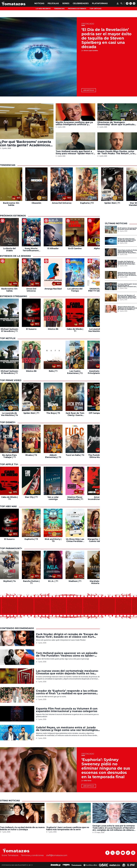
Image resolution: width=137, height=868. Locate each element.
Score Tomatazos (10, 855)
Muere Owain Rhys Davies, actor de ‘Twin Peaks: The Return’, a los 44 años (117, 152)
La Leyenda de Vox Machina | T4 (97, 330)
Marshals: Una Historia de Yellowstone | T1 (97, 582)
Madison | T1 (75, 581)
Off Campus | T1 (97, 413)
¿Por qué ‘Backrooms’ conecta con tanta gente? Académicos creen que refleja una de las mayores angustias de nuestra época (26, 144)
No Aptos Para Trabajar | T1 (9, 456)
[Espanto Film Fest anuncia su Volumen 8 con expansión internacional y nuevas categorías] (17, 714)
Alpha (97, 248)
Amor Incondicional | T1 (97, 498)
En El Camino (75, 248)
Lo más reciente (43, 9)
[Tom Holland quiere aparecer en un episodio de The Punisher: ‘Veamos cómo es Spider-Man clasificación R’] (17, 657)
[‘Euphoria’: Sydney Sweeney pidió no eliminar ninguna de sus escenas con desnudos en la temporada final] (38, 770)
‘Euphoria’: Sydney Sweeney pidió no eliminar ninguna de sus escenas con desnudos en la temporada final (106, 768)
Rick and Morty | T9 (53, 540)
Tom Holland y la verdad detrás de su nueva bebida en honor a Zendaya (22, 828)
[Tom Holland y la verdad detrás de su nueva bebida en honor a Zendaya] (22, 813)
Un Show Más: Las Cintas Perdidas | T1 (75, 540)
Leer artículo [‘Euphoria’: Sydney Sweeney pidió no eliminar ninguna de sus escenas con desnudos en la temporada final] (89, 786)
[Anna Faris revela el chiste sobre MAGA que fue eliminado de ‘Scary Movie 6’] (111, 252)
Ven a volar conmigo (53, 498)
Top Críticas (95, 9)
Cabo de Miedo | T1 (75, 330)
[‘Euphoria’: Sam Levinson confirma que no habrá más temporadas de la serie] (68, 813)
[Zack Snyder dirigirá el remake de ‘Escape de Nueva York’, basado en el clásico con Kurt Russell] (17, 638)
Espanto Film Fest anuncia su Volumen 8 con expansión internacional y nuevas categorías (67, 710)
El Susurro (31, 329)
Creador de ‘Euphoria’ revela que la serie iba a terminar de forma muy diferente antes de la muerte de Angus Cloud (126, 263)
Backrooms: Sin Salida (11, 204)
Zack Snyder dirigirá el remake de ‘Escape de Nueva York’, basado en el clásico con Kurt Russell (67, 636)
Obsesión (36, 203)
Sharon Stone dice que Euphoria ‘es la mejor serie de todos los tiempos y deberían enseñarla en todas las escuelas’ (127, 308)
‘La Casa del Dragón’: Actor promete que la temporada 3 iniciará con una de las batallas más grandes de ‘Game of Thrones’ (127, 285)
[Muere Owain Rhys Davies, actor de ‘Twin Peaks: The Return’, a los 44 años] (117, 141)
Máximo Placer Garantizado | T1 (75, 498)
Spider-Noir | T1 (112, 203)
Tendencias (59, 9)
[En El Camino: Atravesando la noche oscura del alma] (111, 230)
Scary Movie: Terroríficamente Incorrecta (31, 250)
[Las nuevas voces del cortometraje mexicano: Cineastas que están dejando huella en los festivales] (17, 676)
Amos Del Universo (62, 203)
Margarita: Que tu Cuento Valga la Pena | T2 (97, 540)
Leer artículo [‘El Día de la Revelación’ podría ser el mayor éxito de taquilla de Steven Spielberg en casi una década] (89, 90)
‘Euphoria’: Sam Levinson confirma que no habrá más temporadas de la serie (68, 828)
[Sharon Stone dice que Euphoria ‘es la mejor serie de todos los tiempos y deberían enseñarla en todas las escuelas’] (111, 309)
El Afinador (53, 248)
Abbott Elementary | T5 (53, 456)
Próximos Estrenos (77, 9)
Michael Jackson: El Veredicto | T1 (9, 330)
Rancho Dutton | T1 (31, 582)
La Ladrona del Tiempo (75, 290)
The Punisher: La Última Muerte (97, 456)
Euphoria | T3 (87, 203)
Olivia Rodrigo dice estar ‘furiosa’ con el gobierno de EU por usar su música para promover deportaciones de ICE (127, 274)
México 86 (53, 329)
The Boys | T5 (53, 413)
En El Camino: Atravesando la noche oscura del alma (127, 229)
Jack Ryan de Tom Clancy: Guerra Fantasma (75, 414)
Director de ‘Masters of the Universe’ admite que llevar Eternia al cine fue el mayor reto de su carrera (127, 297)
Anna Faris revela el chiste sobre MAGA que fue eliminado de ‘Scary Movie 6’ (127, 251)
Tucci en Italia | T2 (75, 455)
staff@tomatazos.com (57, 855)
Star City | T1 (31, 497)
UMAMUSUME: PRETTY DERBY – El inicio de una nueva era (97, 290)
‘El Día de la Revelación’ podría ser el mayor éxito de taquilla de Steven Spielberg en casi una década (106, 38)
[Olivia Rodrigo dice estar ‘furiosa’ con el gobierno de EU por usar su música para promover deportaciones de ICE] (111, 275)
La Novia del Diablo (9, 250)
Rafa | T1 (53, 371)
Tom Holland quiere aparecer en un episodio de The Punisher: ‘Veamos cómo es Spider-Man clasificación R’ (67, 654)
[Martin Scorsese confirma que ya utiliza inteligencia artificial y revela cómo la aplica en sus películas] (75, 112)
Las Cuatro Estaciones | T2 (75, 372)
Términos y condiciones (32, 855)
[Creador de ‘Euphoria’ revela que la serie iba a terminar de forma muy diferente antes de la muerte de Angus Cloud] (111, 264)
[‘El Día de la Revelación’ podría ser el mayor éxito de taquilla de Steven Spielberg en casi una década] (38, 57)
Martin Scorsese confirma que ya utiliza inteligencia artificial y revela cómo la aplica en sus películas (74, 123)
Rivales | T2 (31, 455)
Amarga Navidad (53, 289)
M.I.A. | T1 (53, 581)
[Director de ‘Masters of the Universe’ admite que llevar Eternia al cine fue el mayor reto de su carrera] (111, 297)
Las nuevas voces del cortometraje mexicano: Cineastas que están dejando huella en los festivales (67, 672)
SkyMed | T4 (9, 581)
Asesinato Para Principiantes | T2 (97, 372)
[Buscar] (121, 3)
